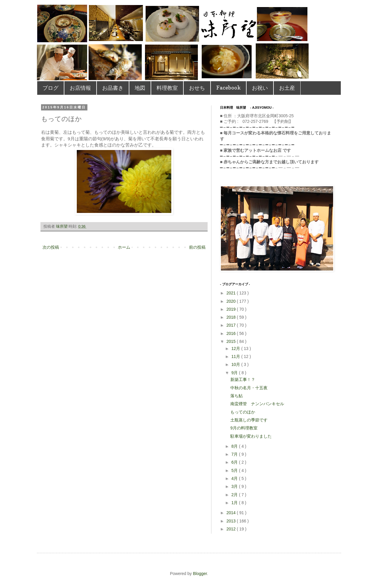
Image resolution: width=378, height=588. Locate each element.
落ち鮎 (237, 396)
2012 (232, 529)
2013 (232, 521)
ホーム (124, 247)
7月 (235, 454)
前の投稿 (197, 247)
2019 (232, 309)
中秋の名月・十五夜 (249, 388)
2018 (232, 317)
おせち (197, 88)
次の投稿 (51, 247)
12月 (236, 348)
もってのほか (243, 412)
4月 (235, 478)
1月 (235, 503)
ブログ (50, 88)
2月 (235, 495)
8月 (235, 446)
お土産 (287, 88)
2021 (232, 293)
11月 (236, 356)
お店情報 (80, 88)
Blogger (200, 574)
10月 (236, 364)
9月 (235, 373)
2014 (232, 513)
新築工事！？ (243, 379)
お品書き (113, 88)
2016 (232, 333)
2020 (232, 301)
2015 (232, 341)
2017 (232, 325)
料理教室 (167, 88)
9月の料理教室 (244, 428)
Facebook (228, 88)
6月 (235, 462)
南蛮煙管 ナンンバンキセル (257, 404)
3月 (235, 486)
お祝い (260, 88)
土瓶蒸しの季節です (249, 420)
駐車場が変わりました (251, 436)
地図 (140, 88)
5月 (235, 470)
